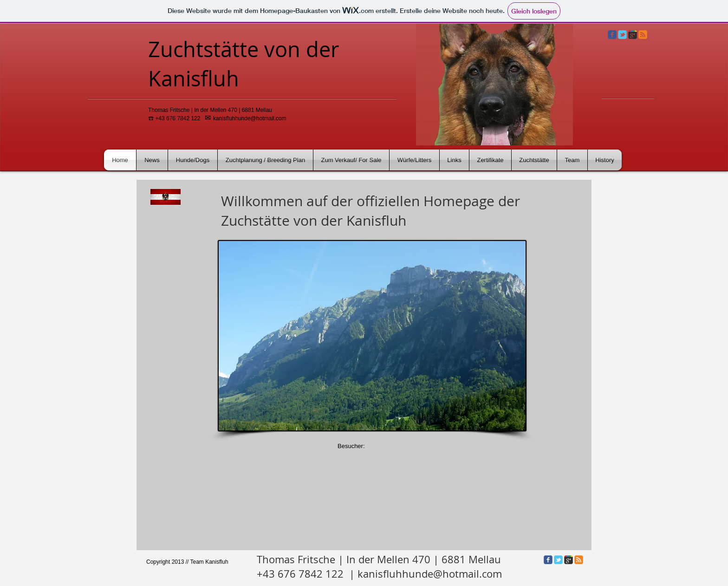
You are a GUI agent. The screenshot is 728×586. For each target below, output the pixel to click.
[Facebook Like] (163, 573)
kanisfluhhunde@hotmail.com (250, 118)
